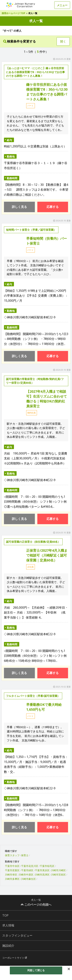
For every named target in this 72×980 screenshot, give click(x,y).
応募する (53, 207)
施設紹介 (8, 946)
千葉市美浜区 (42, 870)
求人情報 (8, 925)
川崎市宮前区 (58, 875)
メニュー (62, 5)
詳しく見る (19, 207)
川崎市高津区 (42, 875)
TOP (5, 915)
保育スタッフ (12, 855)
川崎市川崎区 (58, 870)
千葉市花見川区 (30, 866)
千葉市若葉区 (12, 870)
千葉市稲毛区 (47, 866)
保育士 (25, 855)
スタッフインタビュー (17, 935)
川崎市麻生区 (28, 879)
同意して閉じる (36, 970)
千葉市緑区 (27, 870)
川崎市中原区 (26, 875)
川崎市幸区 (11, 875)
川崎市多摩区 (12, 879)
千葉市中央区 (12, 866)
